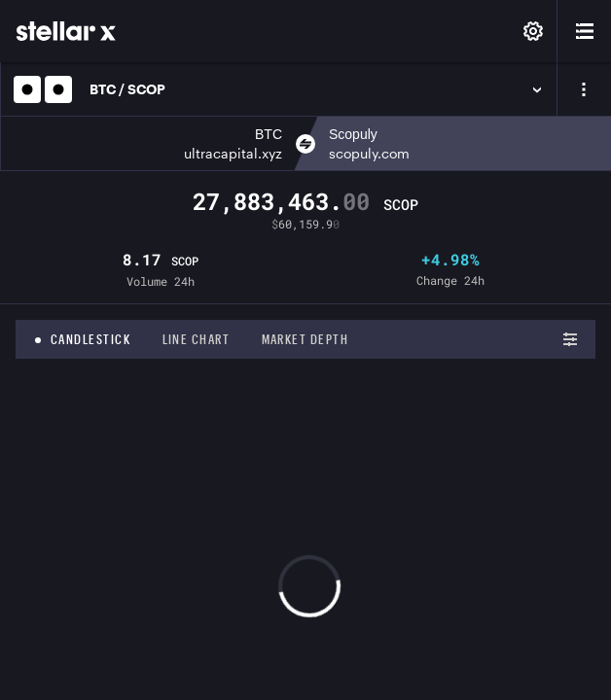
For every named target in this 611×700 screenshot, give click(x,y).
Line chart (197, 339)
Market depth (305, 339)
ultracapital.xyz (233, 153)
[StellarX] (66, 31)
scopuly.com (369, 153)
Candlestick (91, 339)
